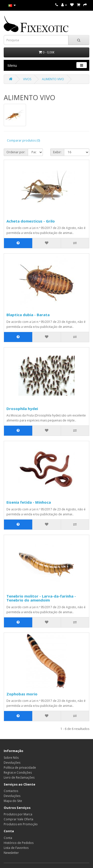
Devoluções (12, 763)
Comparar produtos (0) (23, 140)
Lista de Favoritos (16, 848)
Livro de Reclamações (19, 777)
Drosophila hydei (22, 409)
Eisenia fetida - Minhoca (29, 502)
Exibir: (57, 152)
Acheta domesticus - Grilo (31, 221)
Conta (8, 838)
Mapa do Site (13, 801)
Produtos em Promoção (21, 824)
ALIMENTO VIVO (53, 79)
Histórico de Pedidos (19, 843)
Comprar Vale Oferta (18, 819)
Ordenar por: (16, 152)
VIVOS (27, 79)
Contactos (11, 791)
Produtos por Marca (18, 814)
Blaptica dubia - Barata (28, 315)
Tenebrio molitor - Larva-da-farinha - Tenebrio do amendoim (41, 598)
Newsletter (11, 853)
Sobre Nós (11, 758)
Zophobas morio (22, 694)
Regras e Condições (18, 773)
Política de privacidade (20, 768)
